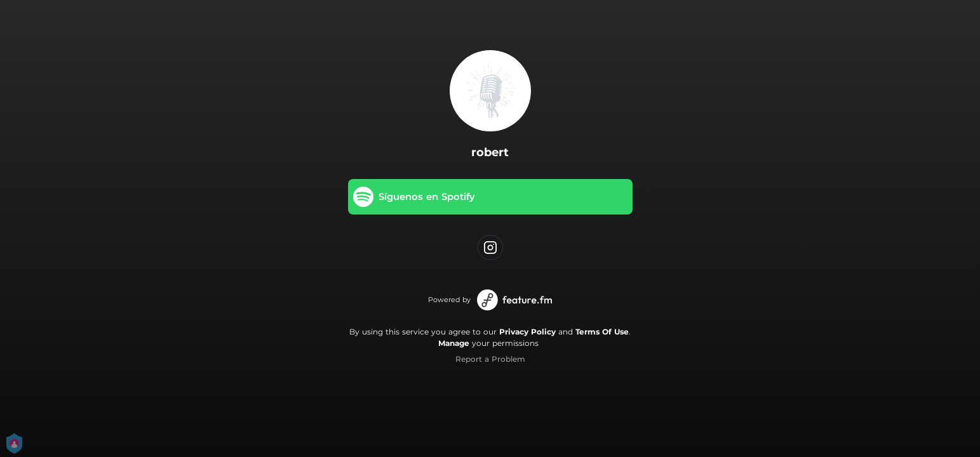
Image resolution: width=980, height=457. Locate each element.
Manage (454, 343)
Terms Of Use (602, 332)
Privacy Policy (527, 332)
